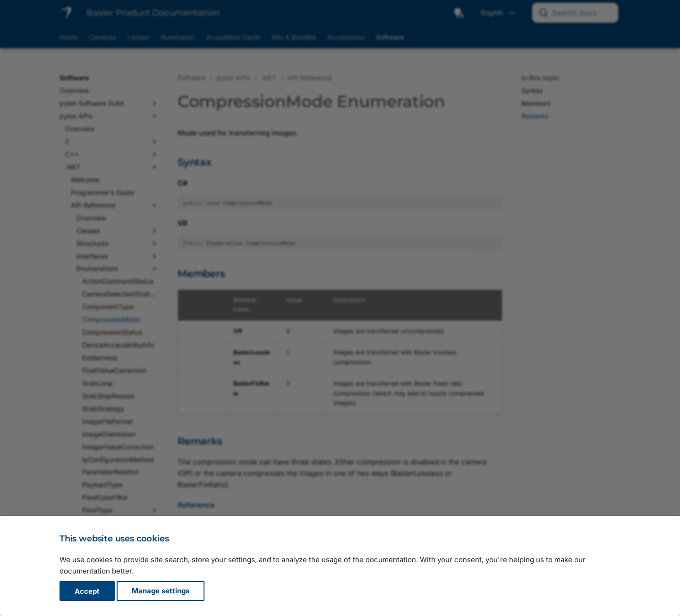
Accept (87, 591)
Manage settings (161, 591)
